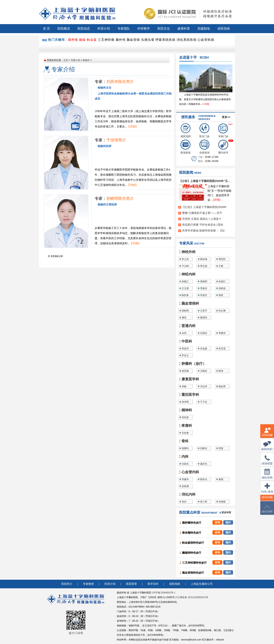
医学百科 (153, 584)
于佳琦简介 (116, 140)
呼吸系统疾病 (165, 40)
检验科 (86, 60)
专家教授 (88, 584)
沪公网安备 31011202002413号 (192, 597)
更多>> (226, 117)
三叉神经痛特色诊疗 (194, 563)
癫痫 (82, 40)
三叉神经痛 (106, 40)
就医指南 (224, 29)
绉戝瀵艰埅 (267, 491)
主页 (66, 60)
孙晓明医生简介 (120, 198)
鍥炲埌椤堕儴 (267, 511)
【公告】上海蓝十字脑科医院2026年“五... (205, 181)
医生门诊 (204, 131)
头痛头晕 (148, 40)
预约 (228, 522)
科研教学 (144, 29)
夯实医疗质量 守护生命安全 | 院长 (203, 225)
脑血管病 (133, 40)
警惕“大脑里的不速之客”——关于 (202, 213)
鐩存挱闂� (267, 500)
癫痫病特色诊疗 (192, 553)
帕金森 (92, 40)
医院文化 (164, 29)
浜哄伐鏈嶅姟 (267, 434)
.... (215, 200)
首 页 (46, 29)
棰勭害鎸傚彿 (267, 476)
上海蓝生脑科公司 (202, 584)
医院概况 (64, 29)
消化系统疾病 (187, 40)
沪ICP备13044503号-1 (163, 593)
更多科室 (226, 512)
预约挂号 (223, 147)
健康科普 (184, 29)
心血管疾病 (206, 40)
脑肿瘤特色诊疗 (192, 523)
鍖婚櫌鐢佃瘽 (267, 462)
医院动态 (84, 29)
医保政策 (186, 147)
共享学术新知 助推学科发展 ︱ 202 (203, 231)
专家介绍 (75, 60)
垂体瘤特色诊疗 (192, 533)
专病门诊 (223, 131)
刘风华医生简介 (120, 82)
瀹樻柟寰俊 (267, 448)
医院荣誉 (132, 584)
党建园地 (204, 29)
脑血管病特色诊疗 (193, 573)
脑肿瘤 (73, 40)
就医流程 (186, 131)
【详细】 (132, 127)
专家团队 (124, 29)
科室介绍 (104, 29)
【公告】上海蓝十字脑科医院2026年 (204, 207)
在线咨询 (204, 147)
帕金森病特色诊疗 (193, 543)
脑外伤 (121, 40)
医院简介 (67, 584)
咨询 (217, 522)
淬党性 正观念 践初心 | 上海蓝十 (202, 219)
